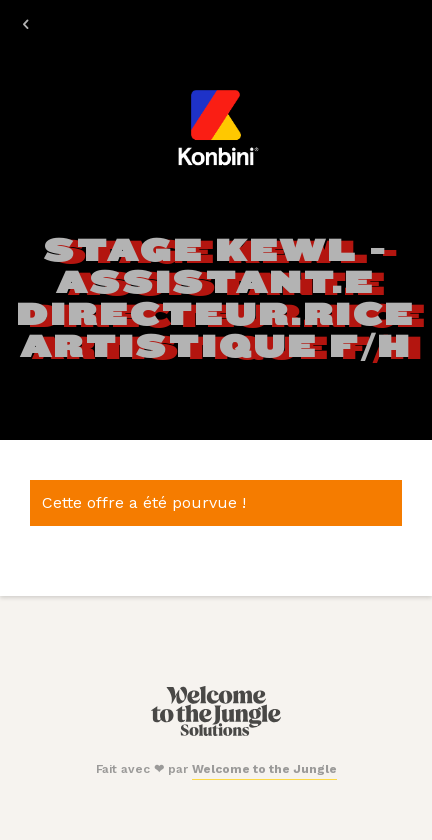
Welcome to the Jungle (264, 769)
